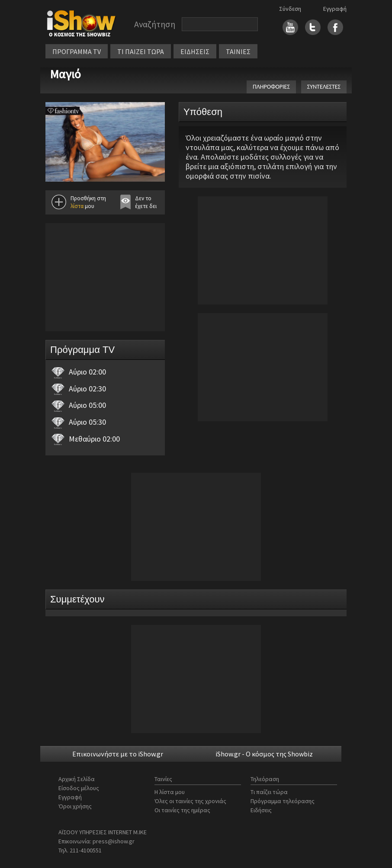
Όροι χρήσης (75, 806)
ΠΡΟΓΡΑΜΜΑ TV (77, 51)
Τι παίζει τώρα (269, 792)
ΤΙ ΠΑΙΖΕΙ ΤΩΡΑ (141, 51)
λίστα (77, 206)
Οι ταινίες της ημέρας (182, 810)
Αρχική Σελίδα (77, 779)
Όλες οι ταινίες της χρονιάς (190, 801)
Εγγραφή (335, 9)
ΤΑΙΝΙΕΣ (238, 51)
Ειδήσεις (261, 810)
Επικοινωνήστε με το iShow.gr (118, 754)
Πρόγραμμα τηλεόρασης (283, 801)
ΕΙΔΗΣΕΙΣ (195, 51)
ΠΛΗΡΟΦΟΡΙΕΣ (271, 87)
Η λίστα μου (170, 792)
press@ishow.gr (114, 841)
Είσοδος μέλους (79, 788)
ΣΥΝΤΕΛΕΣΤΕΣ (324, 87)
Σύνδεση (290, 9)
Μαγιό (65, 74)
